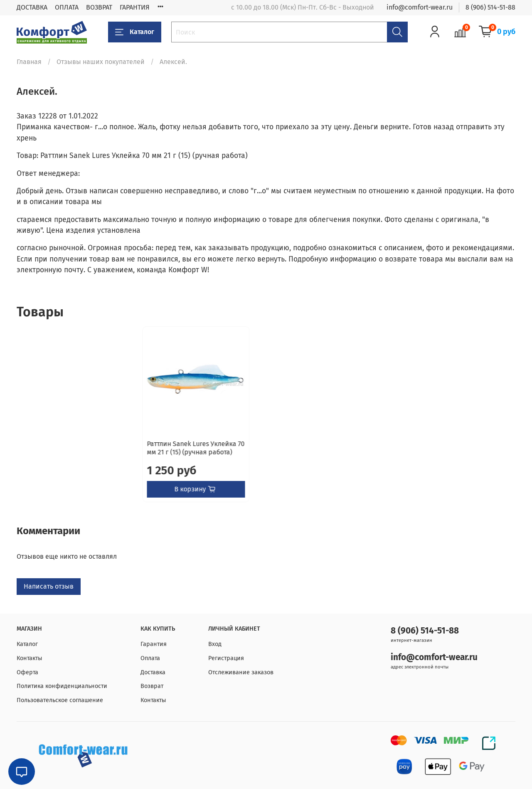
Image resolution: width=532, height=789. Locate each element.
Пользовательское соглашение (60, 700)
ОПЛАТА (67, 7)
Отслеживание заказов (241, 672)
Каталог (135, 32)
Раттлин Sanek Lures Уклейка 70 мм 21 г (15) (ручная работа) (70, 456)
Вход (215, 645)
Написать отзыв (49, 595)
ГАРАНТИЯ (135, 7)
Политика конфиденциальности (62, 687)
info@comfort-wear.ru (420, 7)
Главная (29, 62)
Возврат (152, 687)
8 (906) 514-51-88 (490, 7)
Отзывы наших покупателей (101, 62)
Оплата (150, 658)
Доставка (153, 672)
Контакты (30, 658)
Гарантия (154, 645)
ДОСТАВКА (32, 7)
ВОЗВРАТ (99, 7)
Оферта (27, 672)
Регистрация (226, 658)
